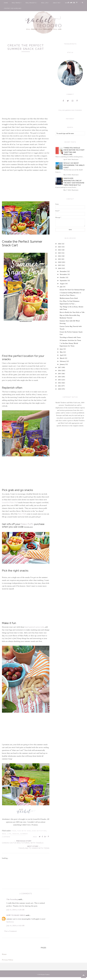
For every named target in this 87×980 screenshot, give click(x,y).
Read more (75, 160)
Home (6, 3)
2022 (60, 256)
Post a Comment (11, 931)
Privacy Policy (8, 960)
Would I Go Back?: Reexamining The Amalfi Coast (74, 165)
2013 (60, 380)
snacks (16, 834)
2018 (60, 268)
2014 (60, 377)
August (63, 284)
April (62, 355)
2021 (60, 259)
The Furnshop (12, 899)
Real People (17, 3)
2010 (60, 389)
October (63, 278)
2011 (60, 386)
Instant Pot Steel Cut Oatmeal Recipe (72, 290)
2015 (60, 374)
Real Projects (31, 3)
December (64, 271)
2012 (60, 383)
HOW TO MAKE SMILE (16, 915)
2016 (60, 371)
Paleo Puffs (22, 514)
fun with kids (24, 831)
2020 (60, 262)
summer (24, 834)
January (63, 364)
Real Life (45, 3)
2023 (60, 253)
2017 (60, 367)
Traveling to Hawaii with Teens (70, 337)
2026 (60, 244)
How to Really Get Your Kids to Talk (72, 312)
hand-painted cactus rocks (34, 627)
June (62, 349)
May (62, 352)
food (14, 831)
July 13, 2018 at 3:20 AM (15, 910)
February (63, 361)
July (61, 287)
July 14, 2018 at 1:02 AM (15, 926)
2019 (60, 265)
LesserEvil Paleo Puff (10, 502)
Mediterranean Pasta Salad (69, 298)
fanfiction (10, 922)
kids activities (39, 831)
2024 (60, 250)
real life (7, 834)
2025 (60, 247)
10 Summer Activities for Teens (70, 340)
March (62, 358)
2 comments (6, 837)
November (64, 274)
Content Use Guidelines (13, 8)
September (64, 281)
